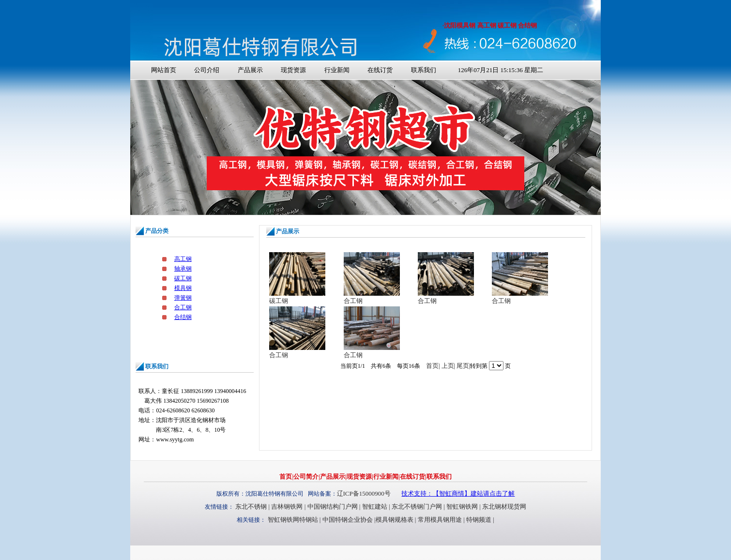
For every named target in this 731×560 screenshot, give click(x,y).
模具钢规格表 (395, 520)
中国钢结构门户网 (333, 507)
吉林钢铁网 (287, 507)
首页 (432, 366)
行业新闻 (337, 70)
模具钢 (183, 288)
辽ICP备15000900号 (364, 493)
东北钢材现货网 (504, 507)
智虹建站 (375, 507)
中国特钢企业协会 (348, 520)
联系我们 (424, 70)
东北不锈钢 (251, 507)
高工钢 (183, 259)
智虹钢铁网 (462, 507)
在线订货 (380, 70)
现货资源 (293, 70)
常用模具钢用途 (440, 520)
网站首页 (164, 70)
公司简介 (306, 477)
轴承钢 (183, 269)
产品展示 (250, 70)
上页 (448, 366)
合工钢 (183, 307)
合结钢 (183, 317)
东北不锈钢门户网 (417, 507)
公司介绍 (207, 70)
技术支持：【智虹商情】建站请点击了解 (458, 493)
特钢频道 (479, 520)
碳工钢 (183, 278)
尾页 (463, 366)
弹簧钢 (183, 298)
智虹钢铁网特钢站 (293, 520)
